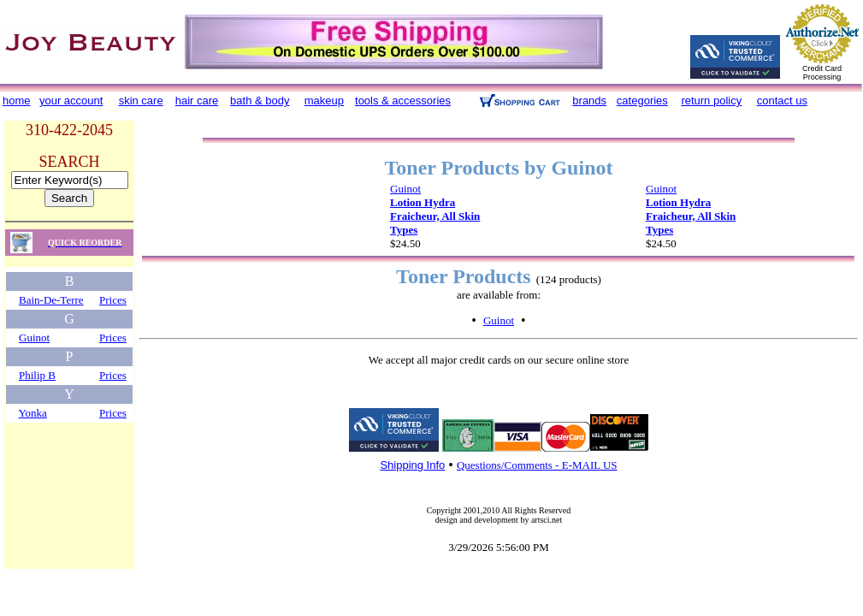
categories (642, 101)
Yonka (33, 413)
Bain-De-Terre (51, 300)
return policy (711, 101)
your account (71, 101)
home (17, 101)
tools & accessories (403, 101)
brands (589, 101)
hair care (197, 101)
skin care (141, 101)
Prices (113, 300)
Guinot (34, 338)
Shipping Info (412, 465)
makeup (324, 101)
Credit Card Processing (822, 73)
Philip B (37, 375)
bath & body (260, 101)
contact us (782, 101)
